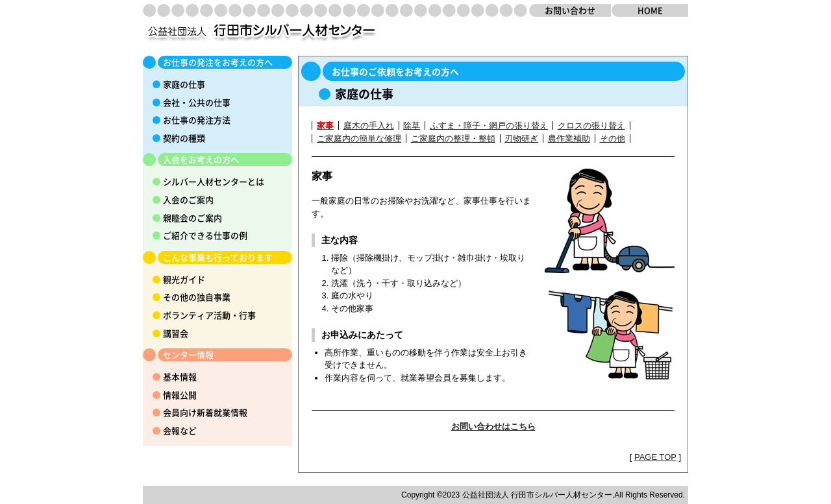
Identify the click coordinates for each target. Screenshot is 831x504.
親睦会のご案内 (192, 218)
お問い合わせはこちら (493, 426)
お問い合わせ (570, 10)
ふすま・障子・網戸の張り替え (489, 126)
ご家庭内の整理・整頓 (453, 138)
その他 (613, 138)
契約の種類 (184, 138)
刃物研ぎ (521, 138)
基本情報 (180, 377)
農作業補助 (569, 138)
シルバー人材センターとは (214, 181)
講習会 (176, 333)
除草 (412, 126)
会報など (180, 430)
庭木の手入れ (369, 126)
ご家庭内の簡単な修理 (359, 138)
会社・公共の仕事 (197, 102)
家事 (325, 126)
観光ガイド (184, 279)
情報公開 (180, 395)
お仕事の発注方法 (197, 120)
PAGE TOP (655, 457)
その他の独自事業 (197, 297)
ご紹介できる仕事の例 (205, 235)
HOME (650, 10)
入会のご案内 (188, 199)
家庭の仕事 (184, 84)
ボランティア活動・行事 (209, 315)
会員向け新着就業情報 (205, 412)
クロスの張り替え (591, 126)
